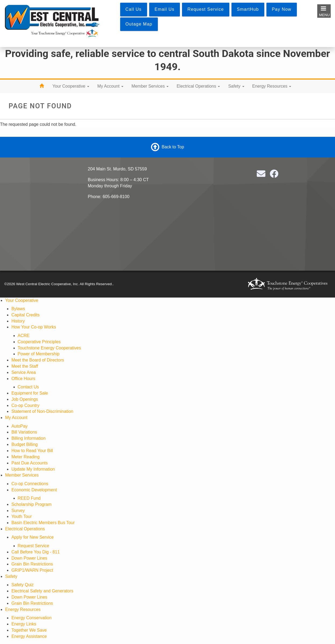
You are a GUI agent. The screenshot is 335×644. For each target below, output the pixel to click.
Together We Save (29, 630)
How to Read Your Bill (32, 451)
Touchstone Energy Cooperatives (49, 348)
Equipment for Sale (30, 393)
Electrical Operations (198, 86)
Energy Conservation (31, 618)
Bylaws (18, 309)
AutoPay (19, 426)
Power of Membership (39, 354)
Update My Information (33, 469)
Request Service (33, 546)
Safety (236, 86)
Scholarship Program (31, 504)
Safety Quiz (22, 585)
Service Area (24, 372)
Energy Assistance (29, 636)
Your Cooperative (71, 86)
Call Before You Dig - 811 (35, 552)
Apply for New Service (32, 537)
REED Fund (29, 498)
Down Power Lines (29, 558)
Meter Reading (25, 457)
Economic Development (34, 490)
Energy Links (24, 624)
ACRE (24, 336)
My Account (110, 86)
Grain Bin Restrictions (32, 564)
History (18, 321)
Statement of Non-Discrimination (42, 411)
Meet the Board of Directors (38, 360)
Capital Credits (25, 315)
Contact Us (28, 387)
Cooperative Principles (39, 342)
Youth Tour (22, 516)
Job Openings (25, 399)
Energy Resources (272, 86)
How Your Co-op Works (34, 327)
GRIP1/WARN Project (32, 570)
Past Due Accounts (29, 463)
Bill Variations (24, 432)
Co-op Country (25, 405)
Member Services (150, 86)
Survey (18, 511)
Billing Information (28, 438)
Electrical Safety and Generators (42, 591)
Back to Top (173, 147)
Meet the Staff (25, 366)
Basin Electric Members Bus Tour (43, 523)
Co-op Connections (30, 484)
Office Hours (23, 379)
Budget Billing (24, 444)
